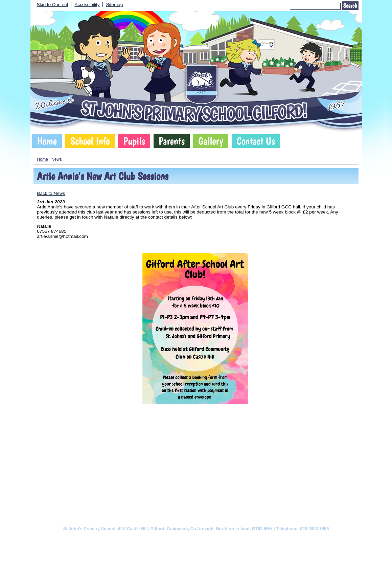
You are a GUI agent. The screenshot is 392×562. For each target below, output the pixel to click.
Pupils (134, 141)
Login (239, 551)
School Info (90, 141)
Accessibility (87, 5)
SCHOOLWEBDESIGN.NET (203, 551)
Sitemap (114, 5)
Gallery (211, 141)
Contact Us (256, 141)
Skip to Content (53, 5)
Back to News (51, 193)
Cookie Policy (129, 539)
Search (350, 6)
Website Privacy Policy (168, 539)
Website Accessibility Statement (225, 539)
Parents (172, 141)
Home (47, 141)
